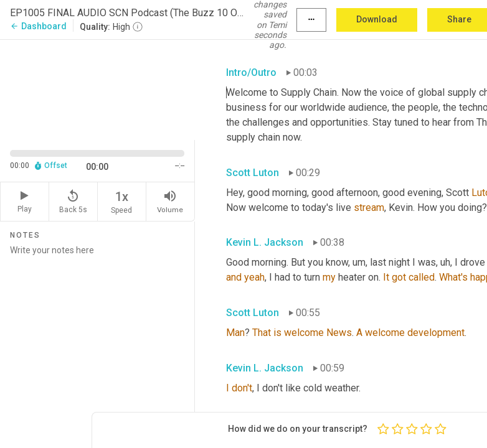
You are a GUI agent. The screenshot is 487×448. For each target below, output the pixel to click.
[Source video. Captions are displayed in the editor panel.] (97, 88)
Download (377, 19)
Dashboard (38, 26)
